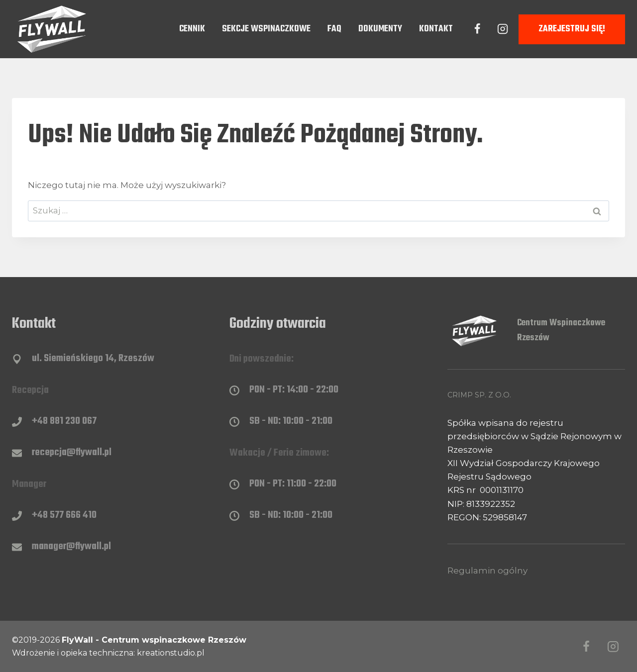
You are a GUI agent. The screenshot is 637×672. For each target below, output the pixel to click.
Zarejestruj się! (572, 29)
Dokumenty (380, 29)
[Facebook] (477, 29)
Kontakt (436, 29)
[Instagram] (503, 29)
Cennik (192, 29)
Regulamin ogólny (487, 571)
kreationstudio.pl (171, 653)
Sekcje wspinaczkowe (266, 29)
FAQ (334, 29)
